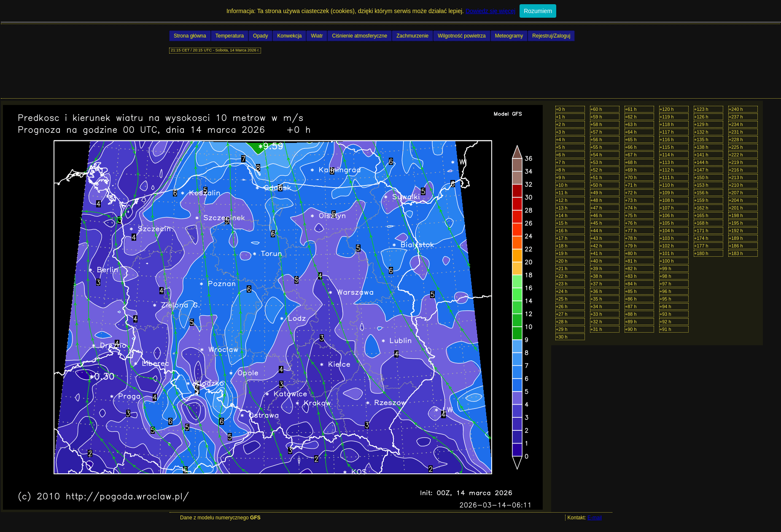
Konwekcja (289, 36)
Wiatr (317, 36)
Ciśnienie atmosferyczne (360, 36)
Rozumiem (538, 11)
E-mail (595, 518)
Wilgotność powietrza (462, 36)
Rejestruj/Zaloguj (551, 36)
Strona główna (190, 36)
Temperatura (230, 36)
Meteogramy (509, 36)
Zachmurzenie (412, 36)
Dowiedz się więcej (490, 11)
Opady (260, 36)
